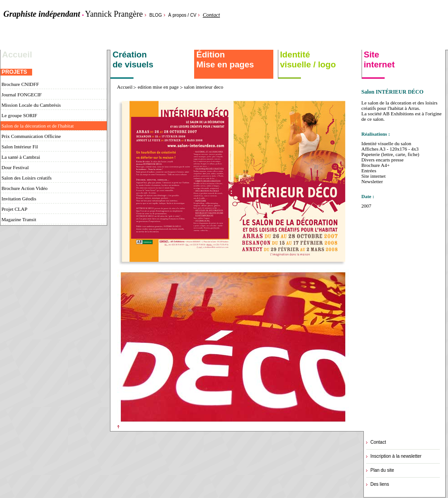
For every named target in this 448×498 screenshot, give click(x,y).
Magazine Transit (18, 219)
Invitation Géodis (18, 199)
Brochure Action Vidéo (24, 188)
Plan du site (382, 470)
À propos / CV (182, 15)
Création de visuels (132, 59)
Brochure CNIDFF (20, 84)
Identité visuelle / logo (307, 59)
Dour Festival (15, 167)
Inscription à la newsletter (396, 456)
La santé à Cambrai (20, 157)
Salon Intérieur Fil (19, 147)
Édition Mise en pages (224, 59)
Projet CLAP (14, 209)
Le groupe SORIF (19, 115)
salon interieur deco (203, 87)
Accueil (17, 55)
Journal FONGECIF (21, 95)
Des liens (380, 484)
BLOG (156, 15)
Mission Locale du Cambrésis (31, 105)
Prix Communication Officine (31, 136)
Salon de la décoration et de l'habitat (37, 126)
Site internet (378, 59)
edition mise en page (158, 87)
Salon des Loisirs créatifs (26, 178)
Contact (211, 15)
